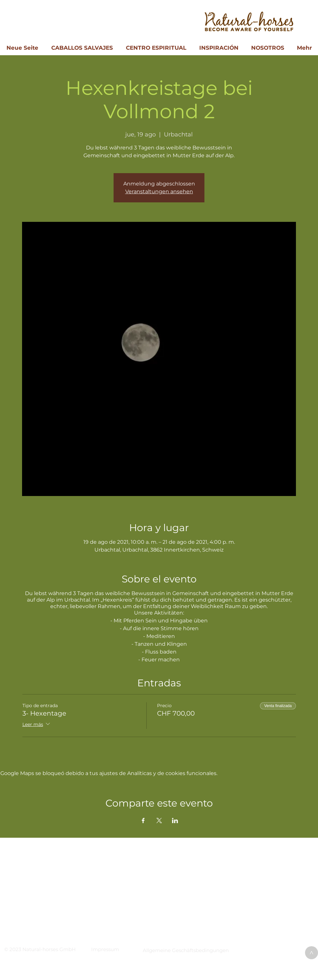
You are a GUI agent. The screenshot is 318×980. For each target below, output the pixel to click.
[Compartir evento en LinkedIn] (175, 821)
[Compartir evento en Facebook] (143, 821)
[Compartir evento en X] (159, 821)
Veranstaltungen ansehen (159, 191)
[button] (105, 949)
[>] (312, 953)
